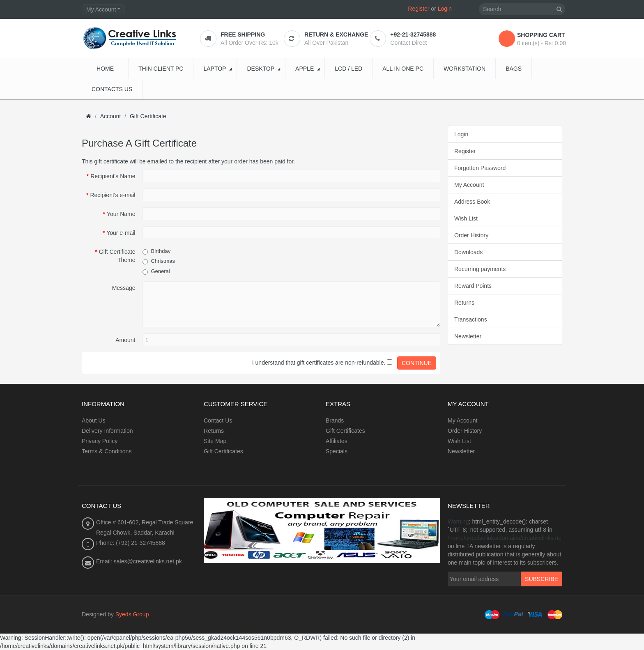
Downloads (468, 252)
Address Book (472, 202)
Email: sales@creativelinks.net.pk (139, 561)
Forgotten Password (480, 168)
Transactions (471, 319)
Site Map (215, 441)
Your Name (121, 214)
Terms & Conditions (107, 451)
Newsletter (468, 336)
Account (111, 116)
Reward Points (473, 286)
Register (419, 9)
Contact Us (218, 420)
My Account (469, 185)
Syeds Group (132, 614)
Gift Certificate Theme (117, 256)
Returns (464, 303)
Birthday (161, 251)
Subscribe (542, 579)
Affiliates (337, 441)
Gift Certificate (148, 116)
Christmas (163, 261)
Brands (335, 420)
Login (445, 9)
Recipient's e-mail (113, 195)
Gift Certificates (223, 451)
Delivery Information (107, 431)
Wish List (466, 218)
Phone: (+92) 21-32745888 (131, 543)
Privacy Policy (100, 441)
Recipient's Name (113, 176)
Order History (471, 235)
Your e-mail (121, 233)
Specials (337, 451)
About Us (94, 420)
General (160, 271)
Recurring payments (480, 269)
